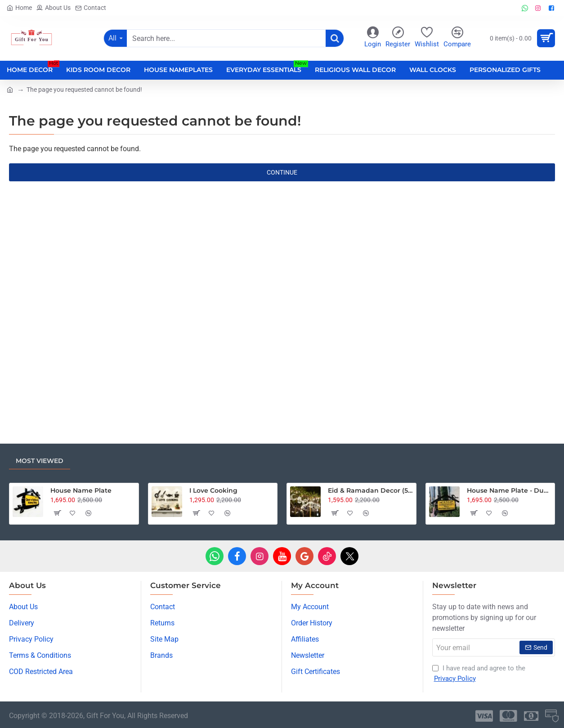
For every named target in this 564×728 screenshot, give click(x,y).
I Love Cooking (213, 490)
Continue (282, 172)
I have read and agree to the (479, 674)
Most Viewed (40, 461)
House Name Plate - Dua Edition (509, 490)
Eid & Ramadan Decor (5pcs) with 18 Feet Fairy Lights (370, 490)
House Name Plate (81, 490)
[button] (57, 513)
